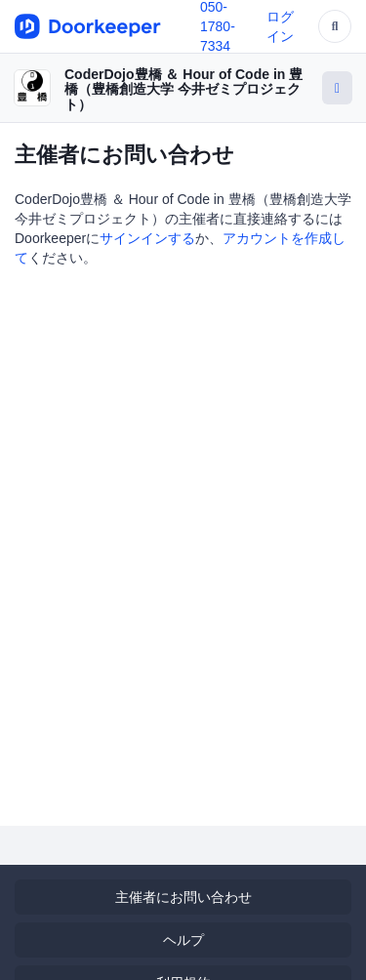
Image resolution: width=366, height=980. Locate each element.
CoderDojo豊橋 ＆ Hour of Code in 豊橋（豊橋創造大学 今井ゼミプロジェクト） (183, 89)
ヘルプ (183, 940)
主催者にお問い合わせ (183, 897)
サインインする (147, 238)
